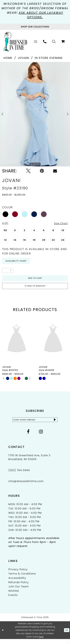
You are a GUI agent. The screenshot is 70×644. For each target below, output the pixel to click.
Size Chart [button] (60, 224)
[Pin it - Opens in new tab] (42, 171)
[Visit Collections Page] (35, 27)
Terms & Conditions (22, 579)
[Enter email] (35, 424)
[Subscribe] (58, 424)
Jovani (24, 58)
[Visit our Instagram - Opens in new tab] (41, 437)
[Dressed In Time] (15, 42)
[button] (36, 42)
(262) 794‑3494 (19, 475)
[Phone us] (45, 42)
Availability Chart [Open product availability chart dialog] (19, 262)
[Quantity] (8, 272)
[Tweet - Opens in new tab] (28, 171)
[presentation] (17, 343)
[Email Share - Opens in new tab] (55, 171)
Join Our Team (19, 591)
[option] (35, 115)
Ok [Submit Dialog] (66, 635)
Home (8, 58)
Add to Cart (35, 280)
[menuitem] (36, 42)
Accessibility (17, 583)
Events (13, 600)
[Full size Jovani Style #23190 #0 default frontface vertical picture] (35, 115)
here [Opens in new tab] (41, 642)
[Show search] (54, 42)
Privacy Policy (18, 574)
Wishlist (14, 596)
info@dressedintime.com (26, 486)
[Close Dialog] (3, 635)
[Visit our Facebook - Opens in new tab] (28, 437)
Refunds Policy (19, 587)
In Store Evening (49, 58)
